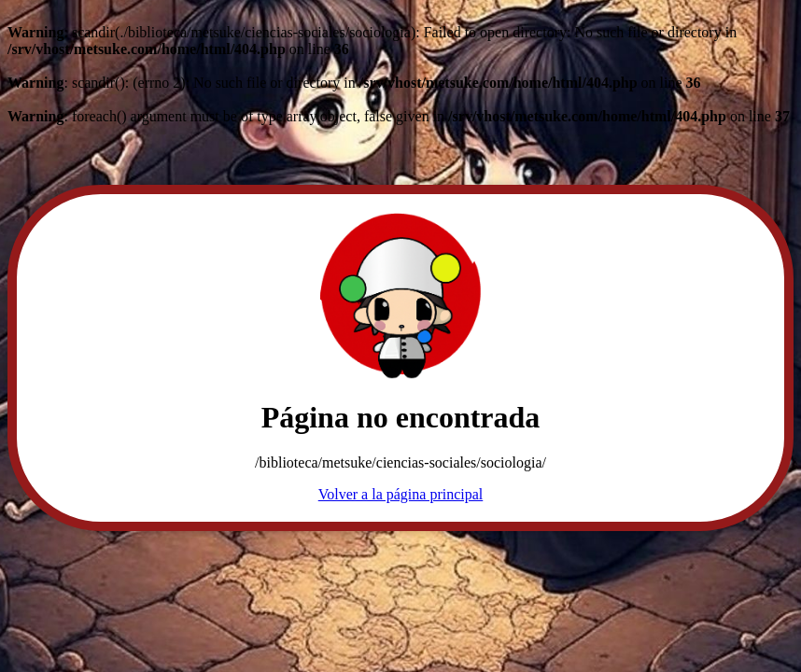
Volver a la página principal (401, 494)
